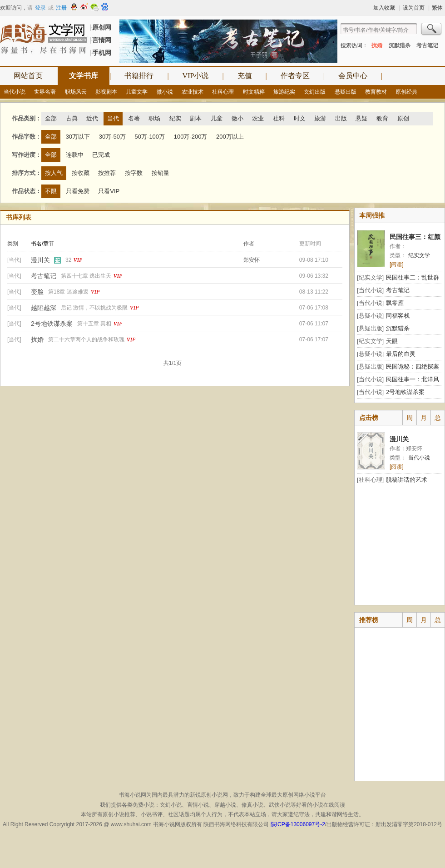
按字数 (134, 173)
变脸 (37, 292)
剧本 (196, 118)
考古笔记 (427, 45)
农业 (258, 118)
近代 (92, 118)
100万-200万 (191, 137)
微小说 (165, 92)
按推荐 (107, 173)
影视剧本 (106, 92)
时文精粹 (254, 92)
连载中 (75, 155)
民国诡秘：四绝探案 (413, 367)
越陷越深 (44, 308)
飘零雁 (395, 303)
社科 (279, 118)
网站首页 (28, 76)
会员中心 (353, 76)
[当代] (14, 260)
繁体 (437, 8)
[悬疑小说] (370, 316)
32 (68, 260)
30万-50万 (112, 137)
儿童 (217, 118)
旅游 (320, 118)
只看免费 (78, 191)
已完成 (101, 155)
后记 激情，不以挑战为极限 (94, 308)
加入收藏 (384, 8)
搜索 (432, 30)
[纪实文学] (370, 277)
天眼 (392, 341)
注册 (61, 8)
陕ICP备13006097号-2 (297, 824)
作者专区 (295, 76)
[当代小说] (370, 290)
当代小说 (15, 92)
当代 (113, 118)
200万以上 (230, 137)
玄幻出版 (315, 92)
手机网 (102, 53)
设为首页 (414, 8)
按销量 (161, 173)
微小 (237, 118)
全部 (51, 118)
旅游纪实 (284, 92)
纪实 (175, 118)
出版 (341, 118)
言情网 (102, 40)
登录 (40, 8)
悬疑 (361, 118)
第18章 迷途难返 (68, 292)
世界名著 (45, 92)
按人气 (54, 173)
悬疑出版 (346, 92)
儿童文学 (137, 92)
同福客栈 (398, 316)
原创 (403, 118)
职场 (154, 118)
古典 (72, 118)
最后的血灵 (401, 354)
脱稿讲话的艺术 (407, 480)
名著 (134, 118)
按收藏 (81, 173)
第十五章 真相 (94, 324)
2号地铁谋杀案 (52, 324)
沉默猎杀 (400, 45)
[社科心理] (370, 480)
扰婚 (377, 45)
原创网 (102, 27)
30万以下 (78, 137)
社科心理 (223, 92)
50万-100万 (150, 137)
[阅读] (397, 264)
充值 (245, 76)
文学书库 (84, 76)
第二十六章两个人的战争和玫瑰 (86, 339)
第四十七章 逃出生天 (86, 276)
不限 (51, 191)
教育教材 (376, 92)
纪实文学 (419, 255)
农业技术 (193, 92)
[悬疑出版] (370, 328)
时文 (300, 118)
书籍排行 (139, 76)
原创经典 (406, 92)
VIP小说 (196, 76)
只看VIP (109, 191)
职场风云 (76, 92)
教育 (382, 118)
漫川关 (40, 260)
